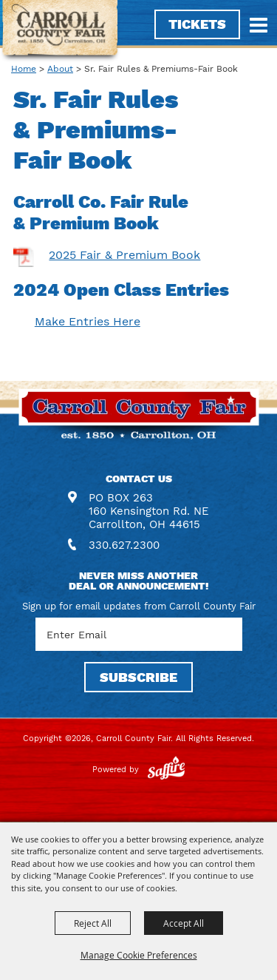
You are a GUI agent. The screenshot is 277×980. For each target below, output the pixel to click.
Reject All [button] (93, 923)
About (60, 69)
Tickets (197, 24)
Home (24, 69)
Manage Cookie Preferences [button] (139, 955)
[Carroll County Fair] (60, 31)
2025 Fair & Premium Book (124, 255)
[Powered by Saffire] (166, 770)
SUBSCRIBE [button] (138, 677)
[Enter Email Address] (139, 634)
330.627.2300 (124, 545)
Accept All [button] (184, 923)
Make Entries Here (88, 321)
